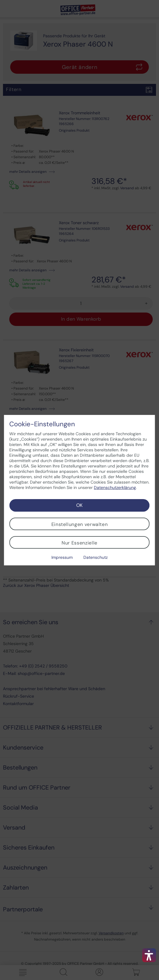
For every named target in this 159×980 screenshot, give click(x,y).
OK (79, 505)
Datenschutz (95, 557)
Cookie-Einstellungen (42, 424)
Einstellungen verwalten (80, 524)
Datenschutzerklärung (115, 487)
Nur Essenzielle (79, 543)
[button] (149, 955)
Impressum (62, 557)
